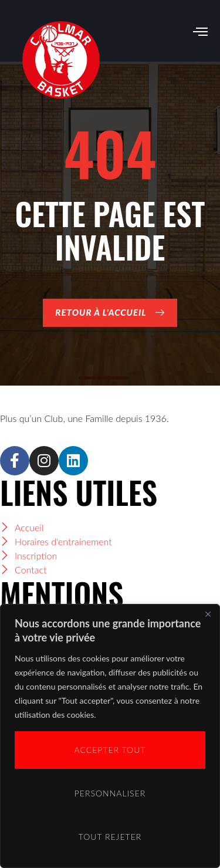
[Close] (208, 614)
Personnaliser (110, 793)
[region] (110, 736)
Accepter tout (110, 750)
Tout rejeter (110, 837)
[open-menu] (201, 32)
